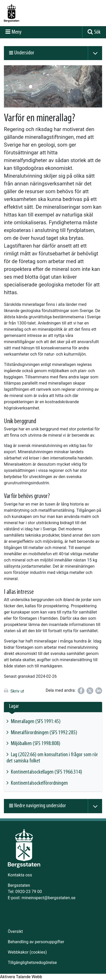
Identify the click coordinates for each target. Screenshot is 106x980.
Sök (97, 32)
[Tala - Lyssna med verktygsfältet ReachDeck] (21, 977)
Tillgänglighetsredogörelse (32, 963)
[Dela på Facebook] (81, 691)
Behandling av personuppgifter (36, 942)
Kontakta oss (20, 875)
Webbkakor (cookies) (27, 952)
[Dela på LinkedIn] (99, 691)
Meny (17, 32)
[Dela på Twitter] (90, 691)
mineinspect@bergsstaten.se (48, 898)
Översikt (15, 931)
